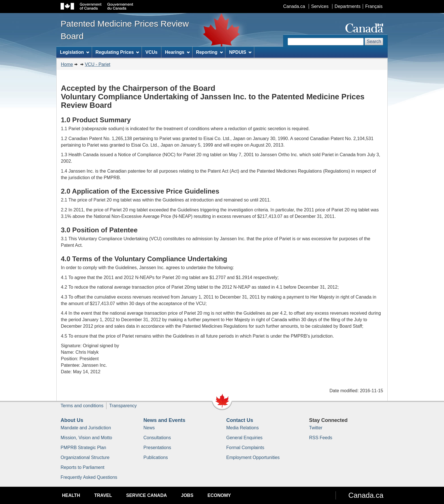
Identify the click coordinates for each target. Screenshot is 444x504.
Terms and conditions (82, 406)
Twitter (316, 428)
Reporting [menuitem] (209, 52)
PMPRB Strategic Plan (83, 448)
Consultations (157, 438)
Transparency (123, 406)
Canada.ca (294, 6)
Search (374, 41)
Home (67, 64)
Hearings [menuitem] (177, 52)
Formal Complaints (245, 448)
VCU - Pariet (98, 64)
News (149, 428)
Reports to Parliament (83, 467)
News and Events (165, 420)
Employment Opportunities (253, 457)
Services (320, 6)
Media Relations (243, 428)
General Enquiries (244, 438)
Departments (348, 6)
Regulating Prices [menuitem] (117, 52)
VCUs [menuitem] (152, 52)
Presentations (157, 448)
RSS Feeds (321, 438)
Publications (156, 457)
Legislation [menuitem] (75, 52)
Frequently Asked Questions (89, 477)
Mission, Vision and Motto (86, 438)
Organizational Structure (85, 457)
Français (374, 6)
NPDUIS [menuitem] (240, 52)
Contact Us (240, 420)
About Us (72, 420)
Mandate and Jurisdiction (86, 428)
